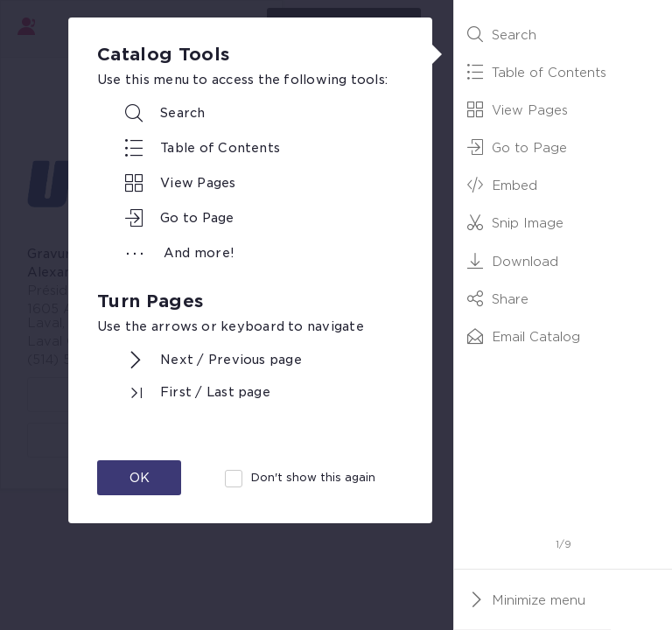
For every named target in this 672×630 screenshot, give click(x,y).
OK (140, 478)
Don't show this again (313, 477)
